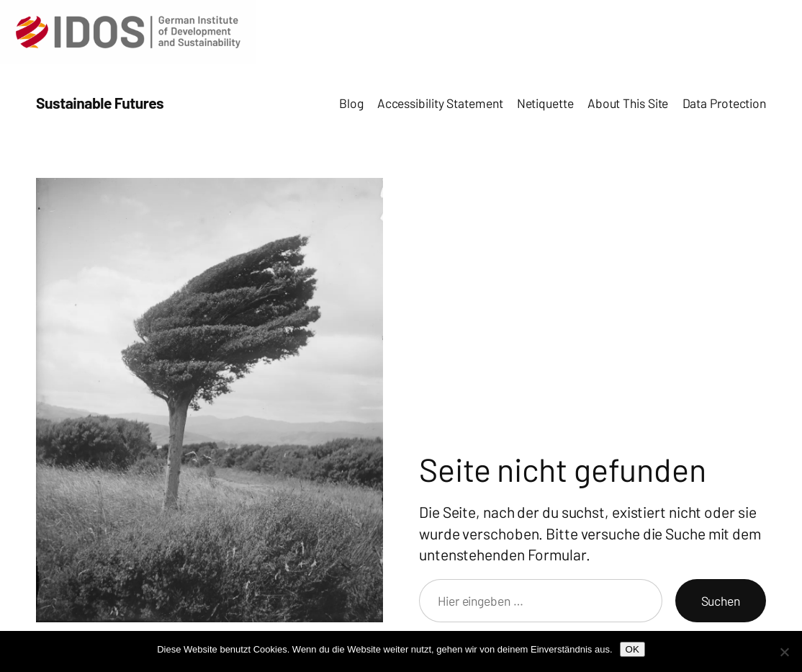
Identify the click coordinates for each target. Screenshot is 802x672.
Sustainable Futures (100, 103)
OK (632, 649)
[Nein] (784, 652)
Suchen (721, 601)
